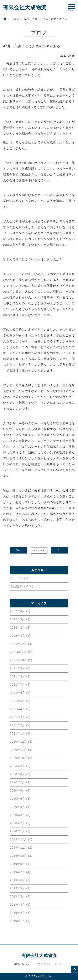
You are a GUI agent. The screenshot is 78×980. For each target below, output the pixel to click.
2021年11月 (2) (21, 652)
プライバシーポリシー (51, 964)
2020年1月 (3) (20, 831)
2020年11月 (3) (21, 750)
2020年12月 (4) (21, 742)
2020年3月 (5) (20, 815)
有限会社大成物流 (25, 7)
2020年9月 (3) (20, 766)
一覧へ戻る (39, 550)
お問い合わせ (22, 964)
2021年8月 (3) (20, 676)
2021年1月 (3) (20, 733)
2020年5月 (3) (20, 799)
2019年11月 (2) (21, 848)
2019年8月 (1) (20, 864)
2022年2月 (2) (20, 627)
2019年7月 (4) (20, 872)
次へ (60, 550)
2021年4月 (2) (20, 709)
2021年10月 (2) (21, 660)
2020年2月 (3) (20, 823)
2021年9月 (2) (20, 668)
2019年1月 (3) (20, 921)
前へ (18, 550)
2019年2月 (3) (20, 913)
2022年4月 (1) (20, 611)
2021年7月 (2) (20, 685)
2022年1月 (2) (20, 636)
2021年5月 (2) (20, 701)
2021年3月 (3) (20, 717)
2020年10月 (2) (21, 758)
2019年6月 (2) (20, 880)
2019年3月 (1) (20, 905)
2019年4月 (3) (20, 896)
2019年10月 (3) (21, 856)
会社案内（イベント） (26, 586)
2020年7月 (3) (20, 782)
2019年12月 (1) (21, 839)
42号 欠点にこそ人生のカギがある (46, 19)
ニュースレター (21, 578)
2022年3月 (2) (20, 619)
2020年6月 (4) (20, 790)
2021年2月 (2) (20, 725)
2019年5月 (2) (20, 888)
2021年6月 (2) (20, 693)
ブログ (15, 19)
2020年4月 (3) (20, 807)
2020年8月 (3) (20, 774)
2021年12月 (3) (21, 644)
